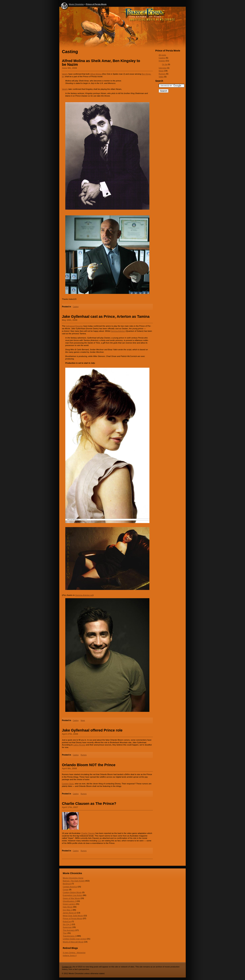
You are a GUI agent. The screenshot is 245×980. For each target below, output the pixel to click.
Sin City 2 (67, 924)
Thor (65, 933)
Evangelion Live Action (73, 895)
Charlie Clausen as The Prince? (89, 804)
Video (161, 77)
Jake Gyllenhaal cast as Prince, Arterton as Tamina (106, 316)
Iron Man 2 (67, 910)
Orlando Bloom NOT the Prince (89, 765)
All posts (162, 55)
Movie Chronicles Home (73, 878)
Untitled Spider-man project (75, 939)
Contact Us (67, 967)
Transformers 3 (69, 936)
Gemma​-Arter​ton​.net (84, 595)
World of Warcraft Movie (73, 942)
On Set (165, 64)
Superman (67, 927)
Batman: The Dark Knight (74, 881)
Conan (66, 890)
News (83, 720)
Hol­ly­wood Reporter (75, 326)
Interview (163, 68)
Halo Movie (68, 907)
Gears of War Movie (71, 898)
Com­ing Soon (68, 784)
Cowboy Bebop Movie (72, 892)
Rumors (84, 755)
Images (162, 61)
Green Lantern (69, 904)
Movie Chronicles (76, 4)
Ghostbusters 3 (69, 901)
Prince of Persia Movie (96, 4)
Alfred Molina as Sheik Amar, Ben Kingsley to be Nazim (101, 63)
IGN (99, 841)
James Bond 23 (69, 913)
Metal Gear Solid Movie (73, 916)
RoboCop (67, 921)
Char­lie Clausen (88, 833)
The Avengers (69, 930)
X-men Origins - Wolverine (74, 953)
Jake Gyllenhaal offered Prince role (92, 730)
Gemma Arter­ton (118, 331)
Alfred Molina (96, 74)
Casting (76, 307)
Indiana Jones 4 (70, 955)
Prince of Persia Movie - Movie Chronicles (123, 28)
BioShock (67, 884)
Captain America (70, 887)
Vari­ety (65, 74)
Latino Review (79, 745)
